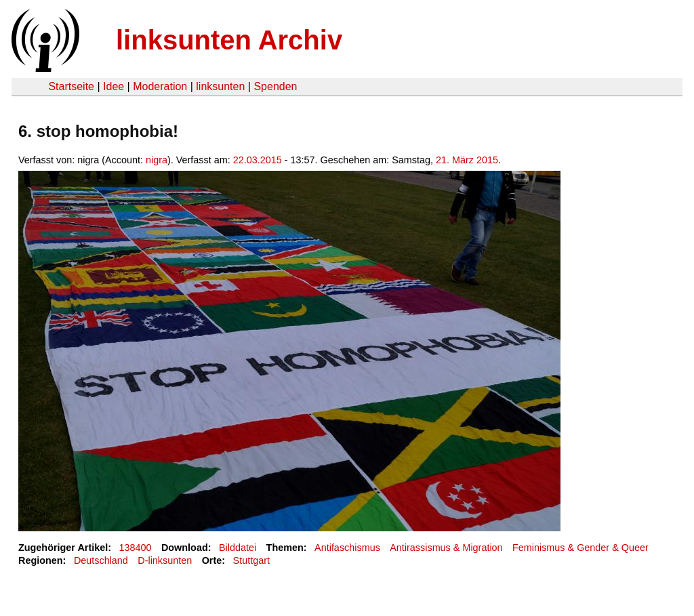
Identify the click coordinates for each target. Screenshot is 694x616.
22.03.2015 (258, 160)
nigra (157, 160)
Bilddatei (238, 548)
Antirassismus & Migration (446, 548)
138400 (136, 548)
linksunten (220, 86)
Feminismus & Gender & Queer (580, 548)
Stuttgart (251, 560)
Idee (114, 86)
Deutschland (101, 560)
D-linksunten (165, 560)
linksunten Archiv (229, 40)
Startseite (71, 86)
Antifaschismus (347, 548)
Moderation (160, 86)
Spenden (275, 86)
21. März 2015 (467, 160)
